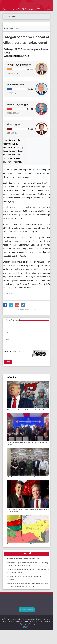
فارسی (16, 9)
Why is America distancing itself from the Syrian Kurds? (25, 413)
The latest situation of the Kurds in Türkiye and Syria (24, 557)
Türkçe (39, 9)
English (24, 9)
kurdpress (28, 4)
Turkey (13, 16)
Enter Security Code (12, 352)
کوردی (31, 9)
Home (7, 16)
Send (8, 362)
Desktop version (29, 623)
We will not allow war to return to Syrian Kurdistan (24, 485)
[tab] (28, 567)
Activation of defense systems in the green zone (23, 572)
